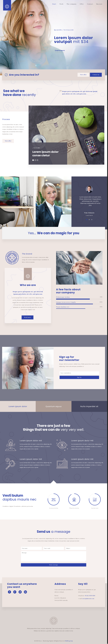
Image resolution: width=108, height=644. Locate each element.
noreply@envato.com (88, 599)
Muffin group (69, 641)
